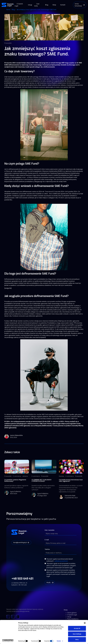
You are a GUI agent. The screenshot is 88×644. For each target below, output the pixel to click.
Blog (47, 5)
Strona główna (72, 613)
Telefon (47, 549)
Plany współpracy (73, 619)
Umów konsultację (78, 5)
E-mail (47, 540)
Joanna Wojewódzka (16, 435)
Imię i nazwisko (49, 530)
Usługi (30, 5)
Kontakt (63, 5)
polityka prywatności (61, 561)
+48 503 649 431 (22, 579)
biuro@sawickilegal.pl (20, 542)
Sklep (54, 5)
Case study (37, 5)
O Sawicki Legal (19, 5)
